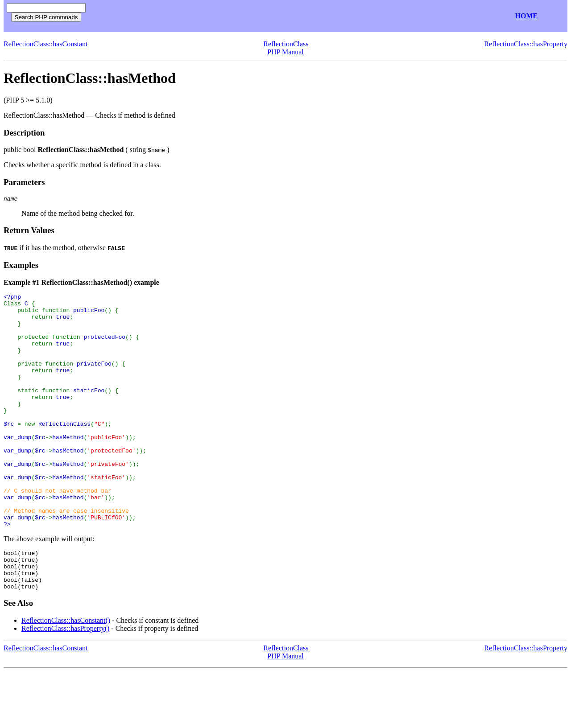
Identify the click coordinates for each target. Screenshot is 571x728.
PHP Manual (285, 52)
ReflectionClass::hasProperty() (65, 685)
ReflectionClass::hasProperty (526, 44)
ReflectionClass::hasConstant (46, 44)
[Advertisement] (195, 16)
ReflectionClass (286, 44)
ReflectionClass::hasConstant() (66, 677)
